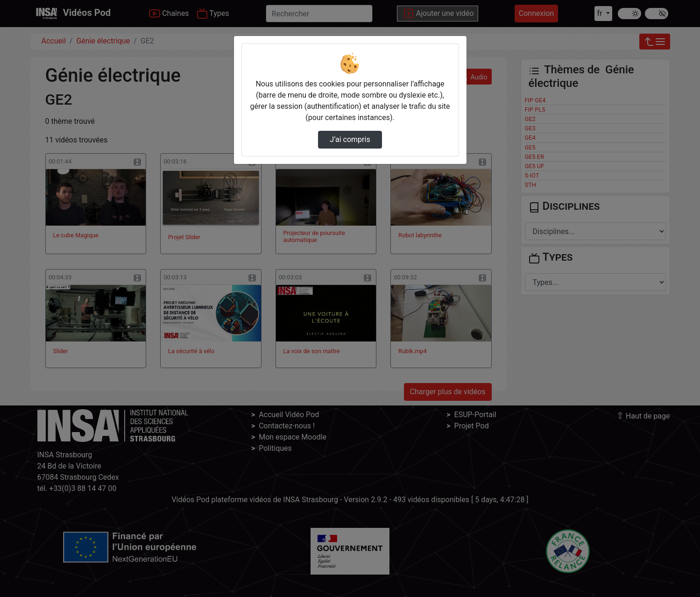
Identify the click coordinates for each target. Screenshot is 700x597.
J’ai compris (350, 139)
